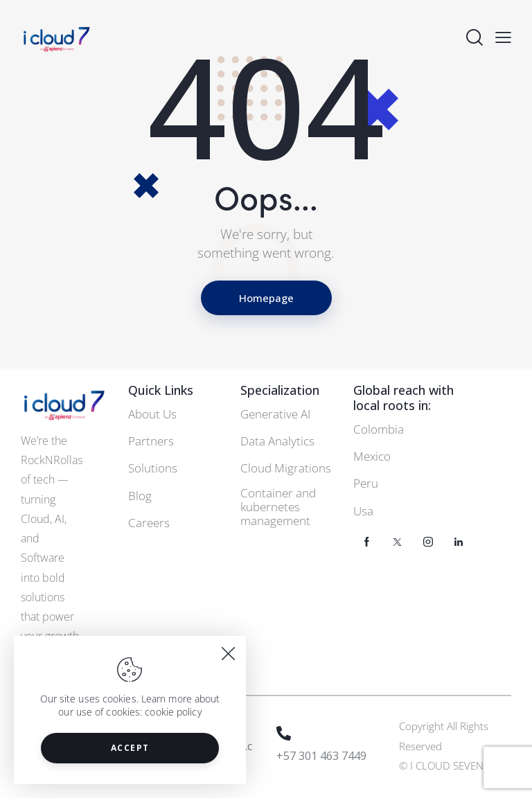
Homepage (266, 298)
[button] (503, 37)
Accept (130, 748)
